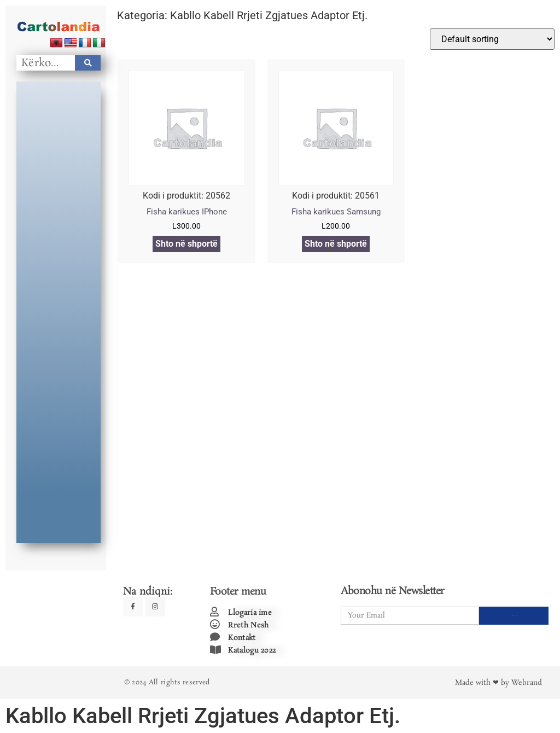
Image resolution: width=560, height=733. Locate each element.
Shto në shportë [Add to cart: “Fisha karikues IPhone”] (186, 244)
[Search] (88, 63)
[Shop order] (492, 39)
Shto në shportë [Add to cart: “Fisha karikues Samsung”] (336, 244)
